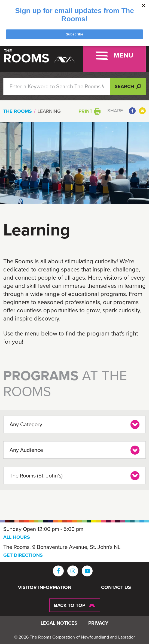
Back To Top (70, 605)
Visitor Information (45, 588)
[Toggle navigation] (114, 56)
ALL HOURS (17, 537)
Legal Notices (59, 623)
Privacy (98, 623)
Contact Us (116, 588)
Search (128, 86)
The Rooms (18, 111)
